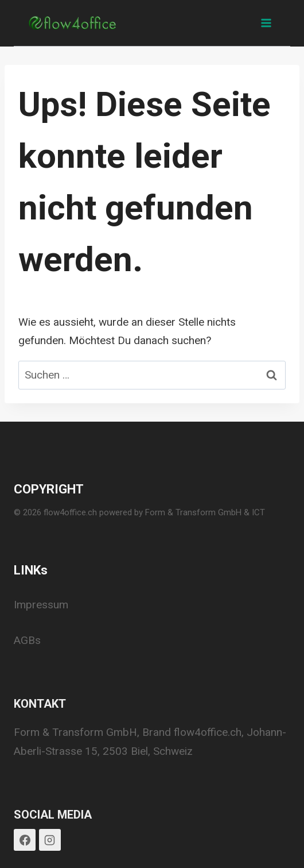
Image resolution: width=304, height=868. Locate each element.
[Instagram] (50, 840)
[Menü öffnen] (266, 23)
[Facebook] (25, 840)
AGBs (27, 640)
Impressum (41, 605)
